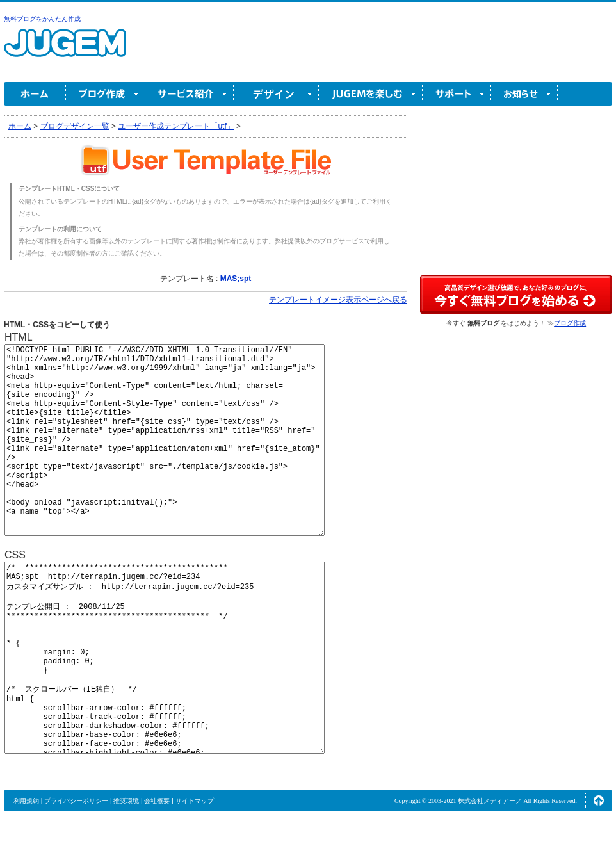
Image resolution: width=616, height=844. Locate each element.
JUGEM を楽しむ (371, 94)
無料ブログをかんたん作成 (42, 19)
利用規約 (26, 801)
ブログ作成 (106, 94)
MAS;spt (236, 279)
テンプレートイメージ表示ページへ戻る (338, 300)
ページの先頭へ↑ (599, 800)
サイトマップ (195, 801)
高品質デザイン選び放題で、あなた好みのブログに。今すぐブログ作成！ (516, 295)
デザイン (276, 94)
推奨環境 (126, 801)
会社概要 (157, 801)
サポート (457, 94)
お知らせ (524, 94)
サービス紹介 (190, 94)
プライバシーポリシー (76, 801)
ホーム (35, 94)
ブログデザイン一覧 (75, 126)
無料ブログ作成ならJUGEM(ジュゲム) (65, 50)
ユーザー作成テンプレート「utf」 (176, 126)
